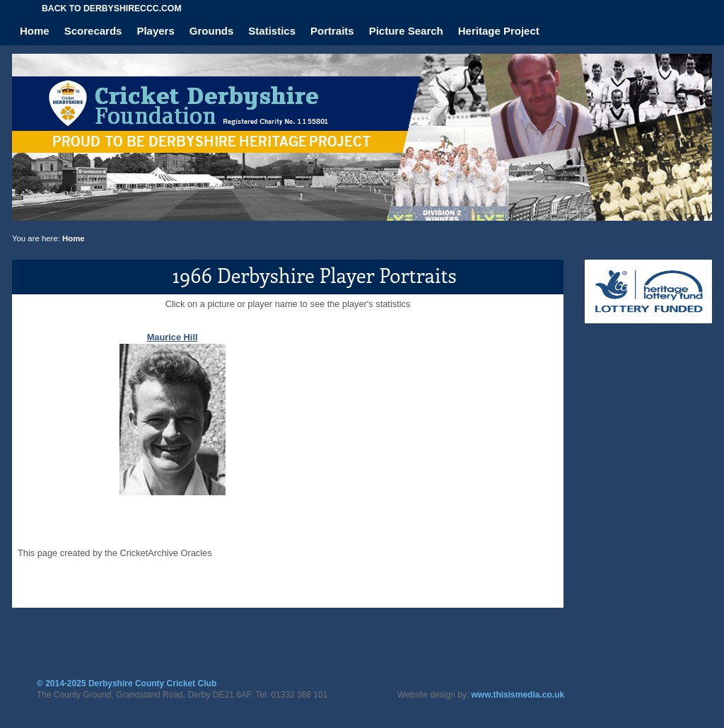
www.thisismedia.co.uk (518, 695)
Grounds (212, 31)
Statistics (272, 31)
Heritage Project (499, 31)
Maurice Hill (173, 337)
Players (155, 31)
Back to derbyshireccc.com (112, 8)
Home (35, 31)
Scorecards (93, 31)
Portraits (332, 31)
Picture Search (406, 31)
